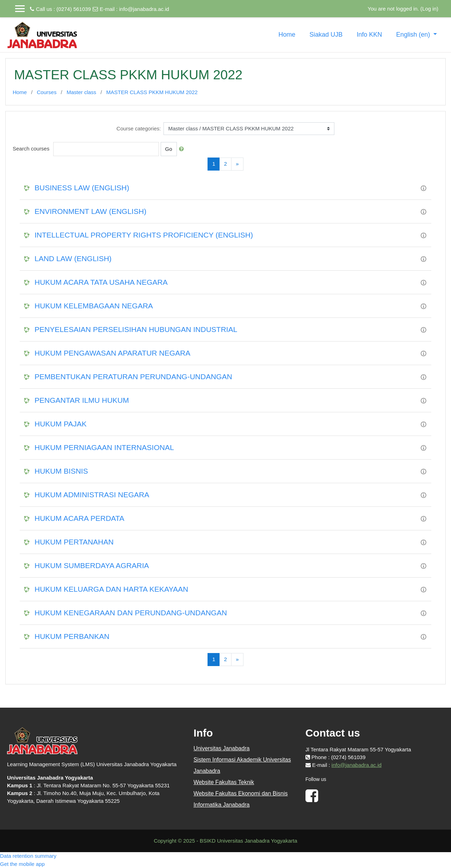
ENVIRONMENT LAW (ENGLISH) (90, 211)
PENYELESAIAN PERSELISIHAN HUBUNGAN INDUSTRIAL (136, 329)
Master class (81, 92)
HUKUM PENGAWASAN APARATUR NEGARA (112, 353)
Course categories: (139, 128)
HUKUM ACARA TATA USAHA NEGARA (101, 282)
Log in (429, 9)
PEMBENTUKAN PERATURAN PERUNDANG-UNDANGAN (133, 377)
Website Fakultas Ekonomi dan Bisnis (240, 793)
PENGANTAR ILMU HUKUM (82, 400)
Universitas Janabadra (221, 748)
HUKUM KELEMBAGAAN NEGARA (94, 306)
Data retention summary (28, 856)
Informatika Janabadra (221, 805)
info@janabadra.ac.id (144, 9)
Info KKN (369, 35)
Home (287, 35)
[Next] (237, 164)
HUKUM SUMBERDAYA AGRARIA (92, 565)
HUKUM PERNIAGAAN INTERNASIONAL (104, 447)
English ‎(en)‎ (414, 35)
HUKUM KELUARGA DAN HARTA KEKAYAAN (111, 589)
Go (169, 149)
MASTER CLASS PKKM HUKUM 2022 (152, 92)
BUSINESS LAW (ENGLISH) (82, 188)
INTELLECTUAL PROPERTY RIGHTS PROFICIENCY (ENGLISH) (144, 235)
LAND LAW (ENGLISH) (73, 258)
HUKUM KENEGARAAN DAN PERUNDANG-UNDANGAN (131, 613)
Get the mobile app (22, 864)
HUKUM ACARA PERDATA (79, 518)
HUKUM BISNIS (61, 471)
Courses (47, 92)
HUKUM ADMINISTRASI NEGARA (92, 495)
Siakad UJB (326, 35)
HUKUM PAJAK (61, 424)
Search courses (31, 149)
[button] (183, 149)
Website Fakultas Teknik (224, 782)
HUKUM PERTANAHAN (74, 542)
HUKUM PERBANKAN (72, 636)
